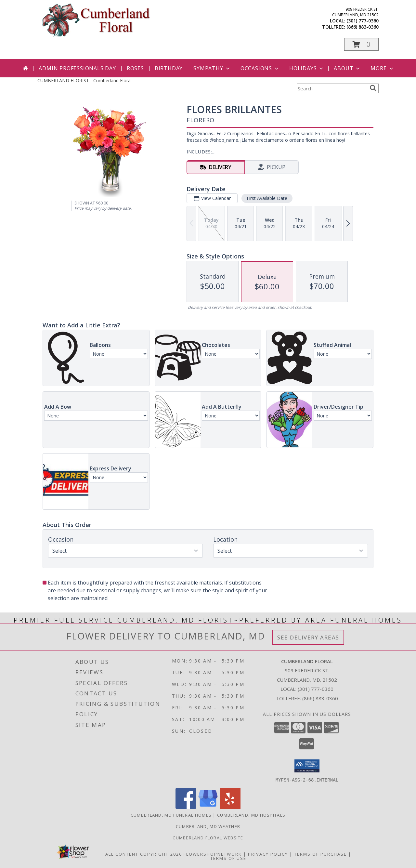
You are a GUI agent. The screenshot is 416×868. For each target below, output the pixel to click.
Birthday (169, 68)
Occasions (260, 68)
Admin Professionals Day (77, 68)
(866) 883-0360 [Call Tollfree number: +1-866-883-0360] (320, 698)
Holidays (307, 68)
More (382, 68)
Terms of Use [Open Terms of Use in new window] (228, 858)
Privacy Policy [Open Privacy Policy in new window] (268, 854)
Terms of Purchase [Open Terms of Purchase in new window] (320, 854)
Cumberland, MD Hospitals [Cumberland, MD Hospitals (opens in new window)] (251, 815)
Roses (135, 68)
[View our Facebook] (186, 807)
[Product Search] (332, 88)
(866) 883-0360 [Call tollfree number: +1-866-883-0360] (363, 27)
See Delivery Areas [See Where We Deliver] (308, 637)
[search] (373, 88)
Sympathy (212, 68)
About (347, 68)
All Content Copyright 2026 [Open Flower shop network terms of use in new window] (144, 854)
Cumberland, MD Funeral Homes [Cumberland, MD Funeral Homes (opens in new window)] (171, 815)
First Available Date (267, 198)
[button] (361, 44)
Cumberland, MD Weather (208, 826)
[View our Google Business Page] (208, 807)
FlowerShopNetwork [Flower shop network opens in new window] (213, 854)
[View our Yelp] (230, 807)
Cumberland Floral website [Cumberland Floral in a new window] (208, 837)
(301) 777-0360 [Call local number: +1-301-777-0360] (363, 21)
